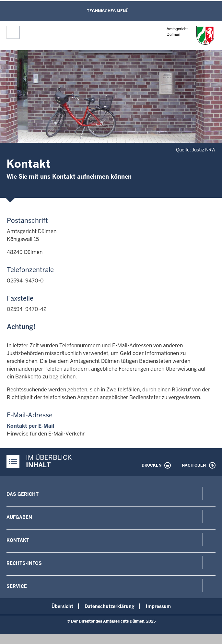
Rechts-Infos (24, 563)
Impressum (158, 606)
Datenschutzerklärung (110, 606)
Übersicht (62, 606)
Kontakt (18, 540)
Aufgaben (19, 517)
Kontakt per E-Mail (31, 426)
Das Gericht (23, 494)
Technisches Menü (108, 11)
